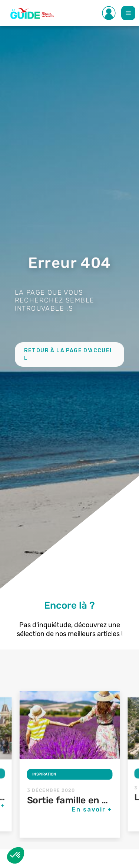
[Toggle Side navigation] (109, 13)
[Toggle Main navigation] (128, 13)
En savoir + (92, 809)
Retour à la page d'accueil (68, 354)
